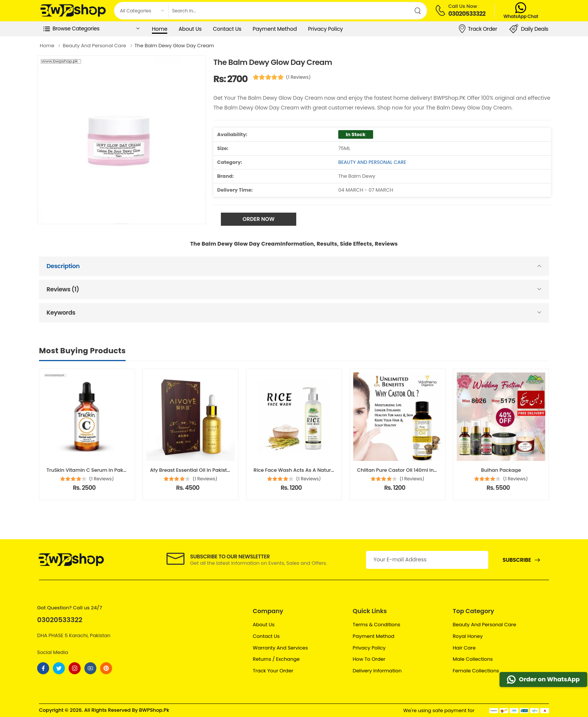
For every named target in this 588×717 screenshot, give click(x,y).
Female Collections (476, 671)
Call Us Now (463, 6)
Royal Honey (468, 636)
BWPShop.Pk (154, 710)
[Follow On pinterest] (106, 668)
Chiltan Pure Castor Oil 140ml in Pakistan (406, 470)
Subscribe (517, 560)
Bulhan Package (501, 470)
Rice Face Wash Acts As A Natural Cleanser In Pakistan (320, 470)
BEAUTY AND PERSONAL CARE (372, 162)
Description (63, 266)
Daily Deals (529, 29)
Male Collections (473, 659)
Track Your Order (273, 671)
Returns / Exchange (276, 659)
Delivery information (377, 671)
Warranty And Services (280, 648)
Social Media (53, 652)
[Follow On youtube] (90, 668)
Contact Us (227, 29)
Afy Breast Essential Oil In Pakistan (192, 470)
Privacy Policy (326, 29)
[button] (91, 29)
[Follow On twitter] (59, 668)
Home (160, 29)
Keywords (61, 313)
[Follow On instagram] (75, 668)
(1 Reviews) (298, 77)
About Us (190, 29)
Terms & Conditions (377, 625)
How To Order (369, 659)
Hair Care (464, 648)
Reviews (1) (63, 289)
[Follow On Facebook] (43, 668)
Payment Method (275, 29)
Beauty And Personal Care (484, 625)
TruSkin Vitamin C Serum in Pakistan (91, 470)
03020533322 (467, 14)
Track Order (477, 28)
